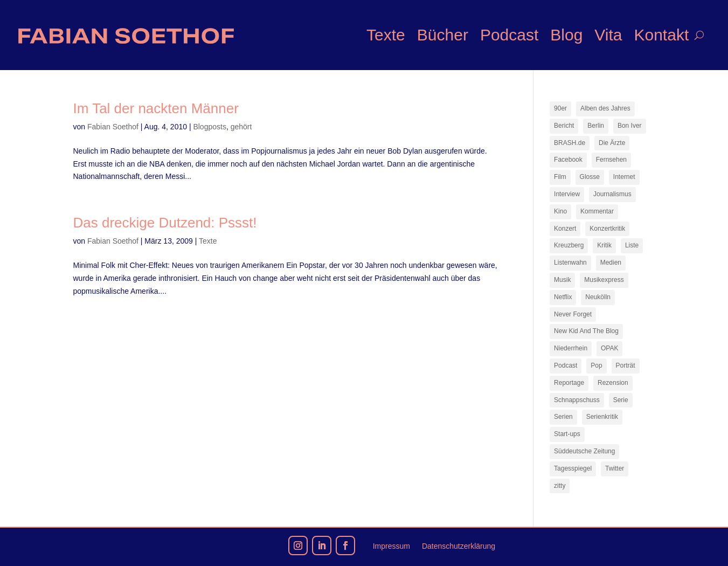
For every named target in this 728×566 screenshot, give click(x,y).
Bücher (443, 35)
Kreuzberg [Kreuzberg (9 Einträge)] (569, 245)
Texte (386, 35)
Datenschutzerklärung (459, 546)
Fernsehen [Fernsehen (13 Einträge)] (611, 160)
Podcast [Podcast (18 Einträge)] (566, 365)
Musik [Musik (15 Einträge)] (562, 280)
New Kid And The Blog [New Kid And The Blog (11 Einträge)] (586, 331)
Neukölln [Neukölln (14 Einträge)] (598, 297)
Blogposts (209, 127)
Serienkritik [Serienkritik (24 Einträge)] (602, 417)
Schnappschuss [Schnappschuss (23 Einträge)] (577, 400)
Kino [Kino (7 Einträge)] (560, 211)
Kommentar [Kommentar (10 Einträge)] (597, 211)
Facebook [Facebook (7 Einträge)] (568, 160)
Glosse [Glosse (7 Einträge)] (590, 177)
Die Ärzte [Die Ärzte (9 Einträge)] (612, 143)
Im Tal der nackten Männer (156, 108)
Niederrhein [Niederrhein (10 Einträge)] (571, 348)
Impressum (391, 546)
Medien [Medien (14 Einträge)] (611, 263)
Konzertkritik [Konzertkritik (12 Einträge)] (607, 229)
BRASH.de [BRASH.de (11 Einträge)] (570, 143)
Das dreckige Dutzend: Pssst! (165, 223)
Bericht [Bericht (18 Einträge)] (564, 126)
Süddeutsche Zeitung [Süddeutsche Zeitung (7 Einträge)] (584, 451)
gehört (241, 127)
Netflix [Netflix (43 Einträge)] (563, 297)
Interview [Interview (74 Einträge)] (567, 194)
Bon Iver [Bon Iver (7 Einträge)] (630, 126)
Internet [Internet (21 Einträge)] (624, 177)
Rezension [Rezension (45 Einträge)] (613, 383)
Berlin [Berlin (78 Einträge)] (596, 126)
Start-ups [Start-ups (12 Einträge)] (567, 434)
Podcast (509, 35)
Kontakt (661, 35)
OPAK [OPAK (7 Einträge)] (609, 348)
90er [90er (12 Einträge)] (560, 108)
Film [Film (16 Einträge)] (560, 177)
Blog (566, 35)
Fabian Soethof (113, 127)
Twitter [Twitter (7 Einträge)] (615, 468)
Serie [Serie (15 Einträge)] (621, 400)
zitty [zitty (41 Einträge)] (560, 486)
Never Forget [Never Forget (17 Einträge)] (573, 314)
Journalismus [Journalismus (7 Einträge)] (612, 194)
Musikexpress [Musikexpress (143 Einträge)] (604, 280)
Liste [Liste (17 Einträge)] (632, 245)
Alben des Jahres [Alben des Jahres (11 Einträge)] (605, 108)
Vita (608, 35)
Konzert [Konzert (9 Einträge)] (565, 229)
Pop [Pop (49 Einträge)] (596, 365)
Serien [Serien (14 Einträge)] (563, 417)
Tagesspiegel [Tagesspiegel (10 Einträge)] (573, 468)
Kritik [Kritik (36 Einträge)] (604, 245)
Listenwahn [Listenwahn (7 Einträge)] (570, 263)
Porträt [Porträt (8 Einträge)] (626, 365)
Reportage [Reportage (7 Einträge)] (569, 383)
